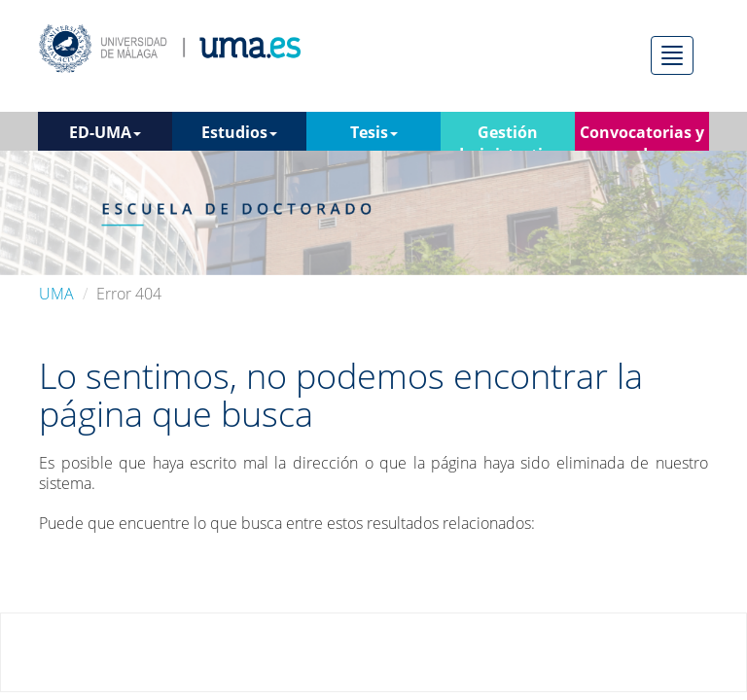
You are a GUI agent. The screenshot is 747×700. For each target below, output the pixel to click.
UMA (56, 294)
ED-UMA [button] (105, 132)
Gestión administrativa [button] (508, 136)
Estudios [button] (239, 132)
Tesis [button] (374, 132)
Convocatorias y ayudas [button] (642, 136)
